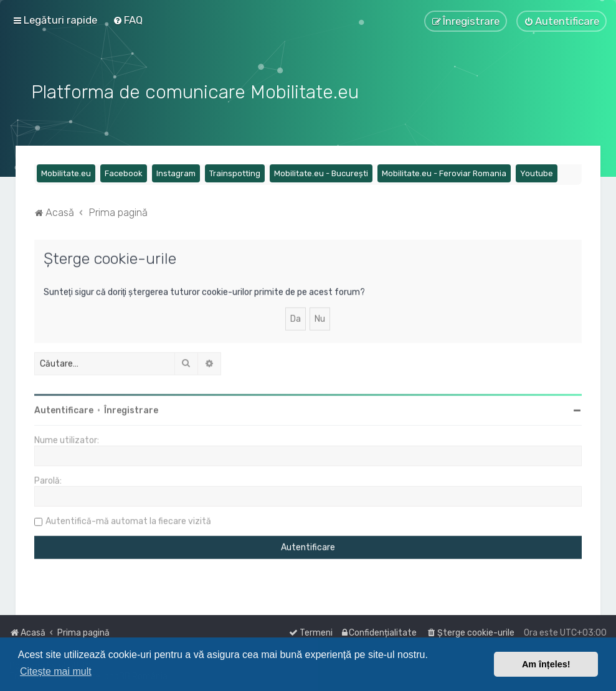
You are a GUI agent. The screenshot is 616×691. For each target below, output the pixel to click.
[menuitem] (128, 20)
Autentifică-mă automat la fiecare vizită (128, 519)
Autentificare (64, 409)
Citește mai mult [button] (56, 671)
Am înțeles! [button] (546, 664)
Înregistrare (131, 409)
